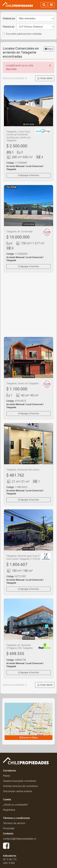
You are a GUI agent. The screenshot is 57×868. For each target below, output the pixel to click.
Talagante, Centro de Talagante (23, 383)
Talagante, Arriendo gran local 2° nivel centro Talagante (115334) (23, 557)
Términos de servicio (14, 823)
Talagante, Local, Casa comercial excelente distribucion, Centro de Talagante (18, 136)
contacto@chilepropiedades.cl (20, 839)
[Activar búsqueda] (44, 5)
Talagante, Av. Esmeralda (19, 232)
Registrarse (9, 810)
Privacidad (9, 828)
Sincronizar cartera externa (17, 791)
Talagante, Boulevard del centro (23, 470)
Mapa (49, 49)
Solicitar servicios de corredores (20, 786)
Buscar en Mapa (29, 738)
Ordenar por (9, 18)
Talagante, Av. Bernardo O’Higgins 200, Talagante (20, 647)
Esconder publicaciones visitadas (22, 34)
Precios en (9, 27)
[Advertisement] (28, 305)
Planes (7, 776)
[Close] (50, 66)
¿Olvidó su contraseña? (16, 805)
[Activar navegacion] (51, 5)
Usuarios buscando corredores (20, 781)
